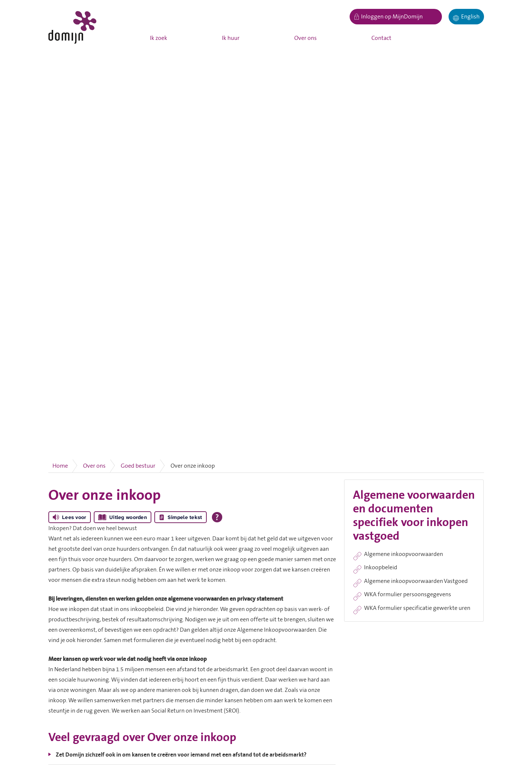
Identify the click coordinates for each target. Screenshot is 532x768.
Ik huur (231, 38)
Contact (381, 38)
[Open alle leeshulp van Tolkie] (217, 517)
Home (60, 466)
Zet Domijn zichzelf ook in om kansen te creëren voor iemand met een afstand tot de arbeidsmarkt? (181, 755)
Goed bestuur (138, 466)
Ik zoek (159, 38)
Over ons (306, 38)
